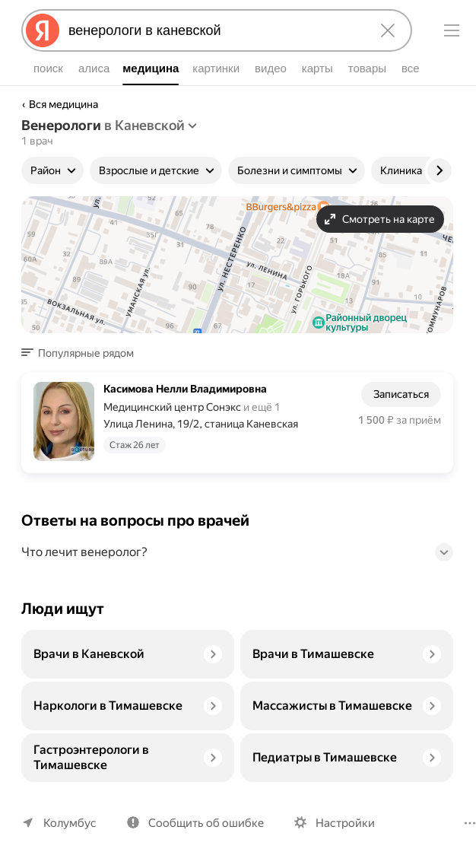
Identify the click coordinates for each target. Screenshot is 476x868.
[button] (82, 353)
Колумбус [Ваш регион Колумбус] (70, 823)
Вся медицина (63, 104)
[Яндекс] (43, 30)
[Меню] (452, 30)
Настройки (345, 823)
